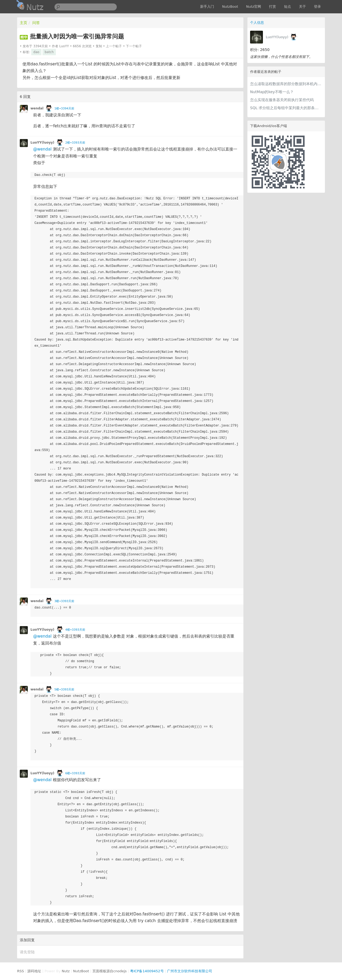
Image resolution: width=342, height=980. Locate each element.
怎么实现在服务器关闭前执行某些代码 (282, 100)
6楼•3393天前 (75, 773)
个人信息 (257, 23)
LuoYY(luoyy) (277, 37)
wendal (37, 108)
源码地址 (34, 971)
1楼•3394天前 (64, 108)
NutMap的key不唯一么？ (272, 92)
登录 (317, 7)
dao (36, 52)
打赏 (273, 7)
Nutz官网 (254, 7)
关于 (302, 7)
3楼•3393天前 (64, 601)
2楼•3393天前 (75, 143)
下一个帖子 (134, 46)
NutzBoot (230, 7)
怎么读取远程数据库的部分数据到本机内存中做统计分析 (286, 84)
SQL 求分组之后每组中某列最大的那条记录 (286, 108)
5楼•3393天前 (64, 689)
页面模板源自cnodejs (110, 971)
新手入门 (207, 7)
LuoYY (64, 46)
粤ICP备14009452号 (147, 971)
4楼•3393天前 (75, 630)
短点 (287, 7)
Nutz (66, 971)
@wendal (42, 149)
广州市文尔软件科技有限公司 (190, 971)
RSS (21, 971)
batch (49, 52)
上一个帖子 (114, 46)
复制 (99, 46)
